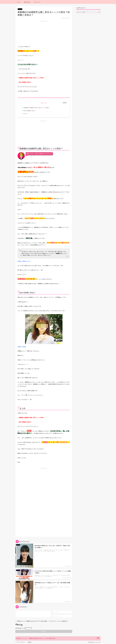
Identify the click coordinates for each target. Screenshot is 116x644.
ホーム (19, 2)
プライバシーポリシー (21, 642)
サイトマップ (37, 2)
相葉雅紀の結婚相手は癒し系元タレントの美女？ (37, 108)
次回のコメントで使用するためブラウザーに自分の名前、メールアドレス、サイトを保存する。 (43, 621)
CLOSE (65, 103)
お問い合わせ (27, 2)
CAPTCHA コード (20, 628)
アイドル (20, 9)
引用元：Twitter (40, 331)
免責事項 (30, 642)
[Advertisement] (44, 33)
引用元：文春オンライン (24, 261)
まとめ (26, 113)
